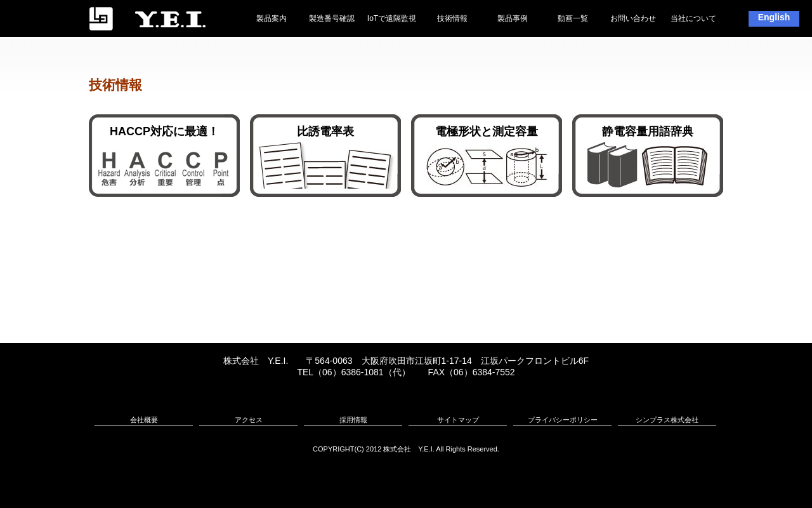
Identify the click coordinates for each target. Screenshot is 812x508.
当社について (693, 18)
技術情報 (452, 18)
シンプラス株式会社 (667, 420)
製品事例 (513, 18)
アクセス (249, 420)
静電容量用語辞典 (648, 131)
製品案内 (272, 18)
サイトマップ (458, 420)
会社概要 (144, 420)
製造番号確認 (332, 18)
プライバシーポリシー (563, 420)
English (774, 17)
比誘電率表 (325, 131)
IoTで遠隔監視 (392, 18)
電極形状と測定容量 (487, 131)
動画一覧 (573, 18)
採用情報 (353, 420)
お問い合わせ (633, 18)
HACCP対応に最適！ (164, 131)
